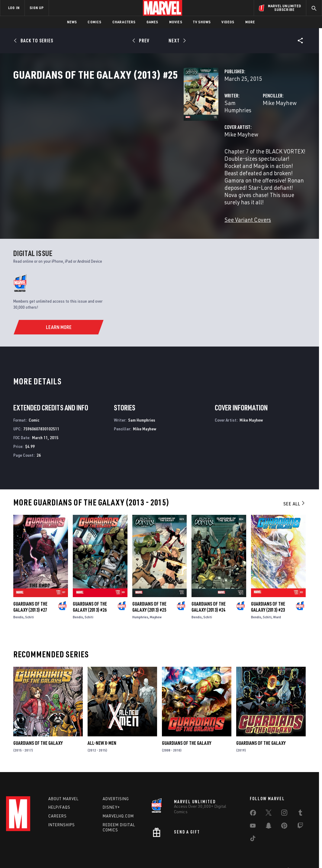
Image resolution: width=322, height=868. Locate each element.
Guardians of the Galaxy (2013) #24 (209, 590)
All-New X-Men (102, 726)
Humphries (140, 600)
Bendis (18, 600)
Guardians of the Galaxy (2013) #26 (90, 590)
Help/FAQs (59, 792)
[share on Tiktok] (253, 824)
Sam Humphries (125, 129)
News (72, 22)
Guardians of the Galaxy (38, 726)
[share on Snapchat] (269, 811)
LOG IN (14, 8)
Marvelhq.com (118, 801)
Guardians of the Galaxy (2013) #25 (149, 590)
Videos (228, 22)
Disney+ (111, 792)
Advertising (116, 783)
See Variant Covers (128, 203)
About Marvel (63, 783)
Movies (176, 22)
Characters (124, 22)
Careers (58, 801)
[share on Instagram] (284, 798)
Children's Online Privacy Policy (180, 854)
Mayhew (156, 600)
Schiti (29, 600)
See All (295, 487)
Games (152, 22)
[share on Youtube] (253, 811)
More (250, 22)
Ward (277, 600)
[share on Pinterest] (284, 811)
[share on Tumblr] (300, 798)
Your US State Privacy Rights (87, 854)
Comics (94, 22)
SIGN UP (37, 8)
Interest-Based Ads (265, 854)
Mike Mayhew (220, 129)
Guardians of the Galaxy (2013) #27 (30, 590)
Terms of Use (19, 854)
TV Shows (202, 22)
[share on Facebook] (253, 798)
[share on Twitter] (269, 798)
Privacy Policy (46, 854)
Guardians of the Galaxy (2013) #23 (268, 590)
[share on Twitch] (300, 811)
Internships (62, 809)
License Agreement (227, 854)
